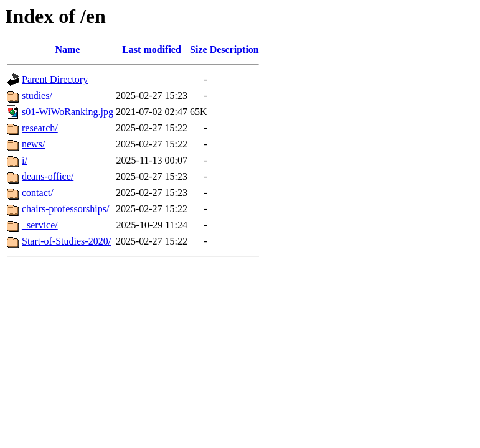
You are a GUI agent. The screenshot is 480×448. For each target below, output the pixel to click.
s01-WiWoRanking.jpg (68, 112)
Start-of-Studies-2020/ (66, 241)
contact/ (38, 193)
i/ (25, 160)
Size (199, 49)
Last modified (152, 49)
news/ (33, 144)
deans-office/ (48, 176)
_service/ (40, 225)
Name (67, 49)
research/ (40, 128)
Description (234, 49)
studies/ (37, 96)
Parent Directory (55, 79)
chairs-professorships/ (65, 209)
